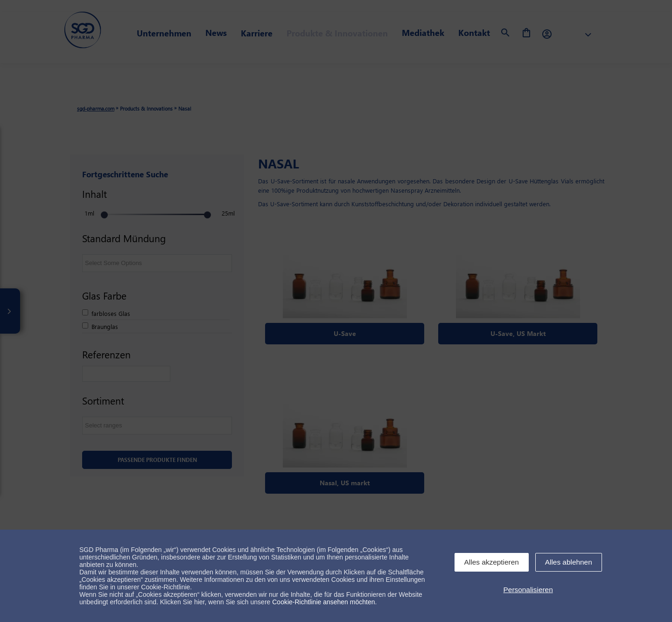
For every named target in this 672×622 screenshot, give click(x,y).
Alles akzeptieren (492, 562)
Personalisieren (528, 590)
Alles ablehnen (569, 562)
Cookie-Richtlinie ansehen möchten (323, 602)
